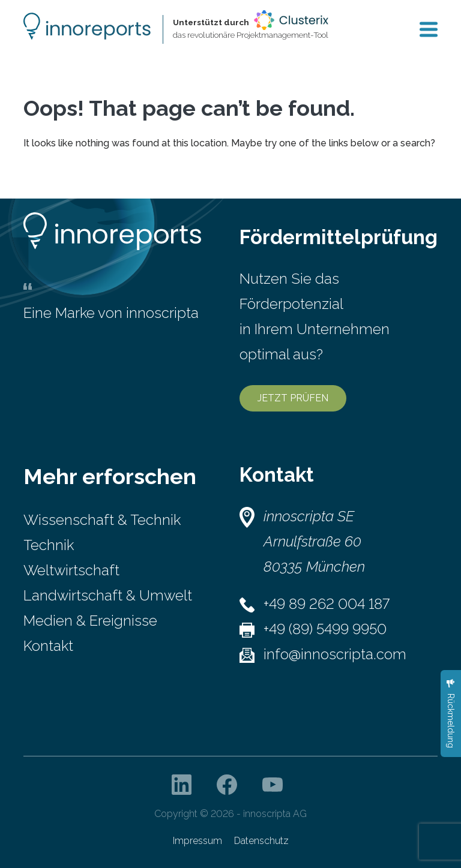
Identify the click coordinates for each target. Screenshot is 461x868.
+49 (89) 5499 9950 (325, 629)
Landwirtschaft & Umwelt (108, 595)
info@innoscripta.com (335, 654)
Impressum (197, 841)
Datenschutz (261, 841)
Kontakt (48, 646)
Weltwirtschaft (71, 570)
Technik (49, 545)
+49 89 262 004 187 (327, 604)
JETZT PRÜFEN (293, 398)
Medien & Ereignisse (90, 621)
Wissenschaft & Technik (102, 520)
